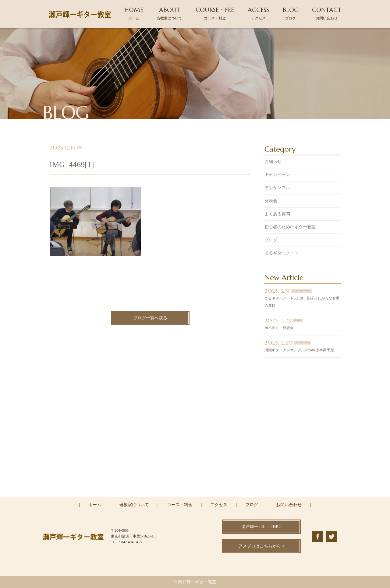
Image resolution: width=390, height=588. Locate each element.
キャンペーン (277, 175)
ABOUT (169, 13)
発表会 (271, 202)
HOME (134, 13)
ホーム (95, 505)
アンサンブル (277, 189)
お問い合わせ (289, 505)
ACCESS (258, 13)
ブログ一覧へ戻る (150, 319)
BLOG (291, 13)
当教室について (134, 505)
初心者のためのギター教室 (290, 228)
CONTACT (327, 13)
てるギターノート (282, 254)
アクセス (219, 505)
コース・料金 (180, 505)
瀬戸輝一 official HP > (261, 527)
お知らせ (273, 162)
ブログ (271, 241)
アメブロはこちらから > (261, 546)
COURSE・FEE (215, 13)
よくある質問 (277, 215)
